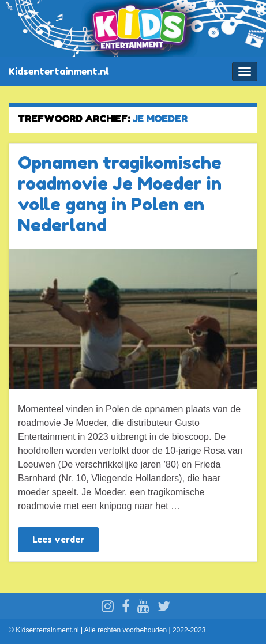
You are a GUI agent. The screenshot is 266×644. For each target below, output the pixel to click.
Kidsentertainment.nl (59, 71)
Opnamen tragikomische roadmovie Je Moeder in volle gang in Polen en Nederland (120, 194)
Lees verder (58, 539)
